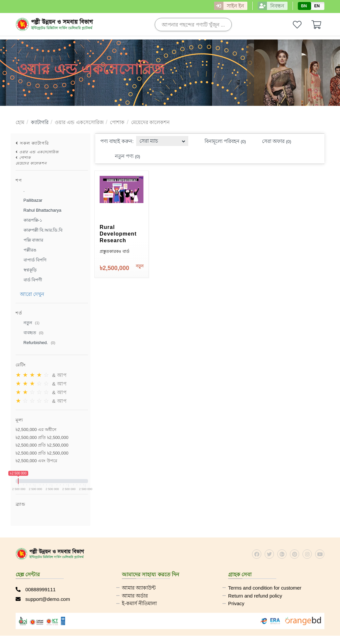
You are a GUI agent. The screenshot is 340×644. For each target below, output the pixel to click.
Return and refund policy (255, 596)
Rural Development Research (118, 234)
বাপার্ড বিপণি (31, 260)
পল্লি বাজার (29, 240)
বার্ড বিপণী (29, 280)
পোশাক (117, 122)
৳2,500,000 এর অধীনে (36, 429)
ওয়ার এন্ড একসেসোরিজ (79, 122)
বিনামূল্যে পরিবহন (221, 142)
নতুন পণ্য (124, 156)
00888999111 (36, 589)
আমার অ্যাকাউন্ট (139, 588)
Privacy (236, 604)
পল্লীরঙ (26, 250)
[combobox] (162, 139)
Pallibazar (29, 200)
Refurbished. (35, 343)
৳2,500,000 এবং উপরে (36, 461)
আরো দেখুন (32, 294)
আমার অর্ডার (135, 596)
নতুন (28, 323)
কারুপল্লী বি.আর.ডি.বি (39, 230)
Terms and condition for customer (265, 588)
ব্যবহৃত (30, 333)
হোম (20, 122)
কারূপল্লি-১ (29, 220)
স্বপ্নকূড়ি (26, 270)
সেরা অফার (273, 142)
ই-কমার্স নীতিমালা (139, 604)
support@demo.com (43, 599)
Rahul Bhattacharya (39, 210)
